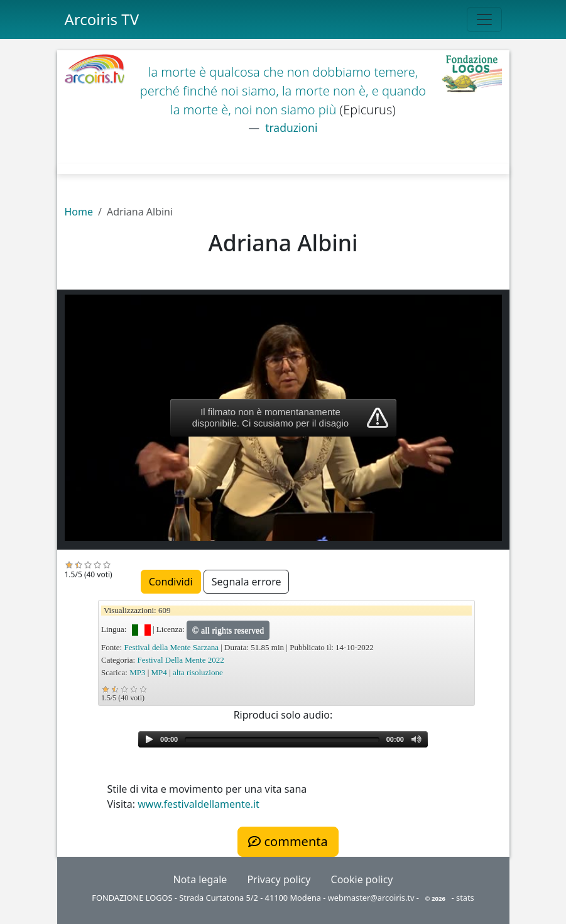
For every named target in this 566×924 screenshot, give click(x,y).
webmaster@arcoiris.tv (371, 898)
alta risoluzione (198, 672)
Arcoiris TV (102, 19)
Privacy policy (279, 879)
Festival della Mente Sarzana (171, 647)
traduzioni (290, 128)
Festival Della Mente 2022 (180, 660)
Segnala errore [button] (247, 582)
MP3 (137, 672)
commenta (288, 841)
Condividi (171, 582)
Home (79, 212)
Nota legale (200, 879)
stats (465, 898)
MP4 (159, 672)
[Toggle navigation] (484, 19)
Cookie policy (362, 879)
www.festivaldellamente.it (199, 804)
